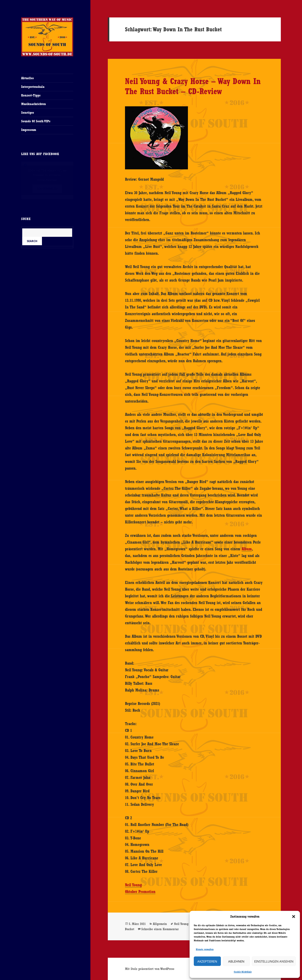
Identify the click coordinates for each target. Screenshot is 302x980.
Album (247, 549)
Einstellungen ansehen (274, 961)
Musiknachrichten (34, 104)
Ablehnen (236, 961)
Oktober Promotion (140, 892)
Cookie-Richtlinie (243, 972)
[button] (294, 917)
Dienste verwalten (205, 949)
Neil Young (133, 885)
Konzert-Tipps (31, 95)
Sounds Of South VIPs (36, 121)
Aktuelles (27, 78)
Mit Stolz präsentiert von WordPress (150, 969)
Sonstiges (28, 113)
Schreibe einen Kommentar (160, 929)
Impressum (29, 130)
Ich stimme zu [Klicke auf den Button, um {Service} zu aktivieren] (47, 189)
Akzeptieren (207, 961)
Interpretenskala (33, 87)
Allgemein (160, 924)
